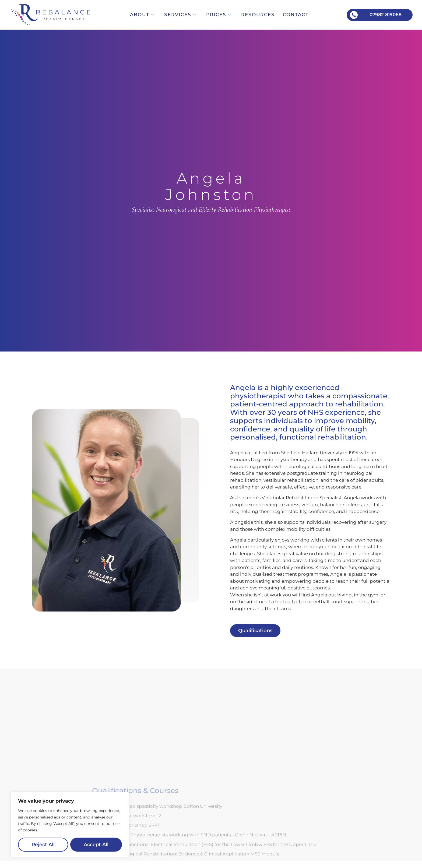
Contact (296, 15)
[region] (70, 825)
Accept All (96, 844)
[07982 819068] (354, 15)
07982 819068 (386, 15)
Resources (258, 15)
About (142, 15)
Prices (219, 15)
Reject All (43, 844)
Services (180, 15)
